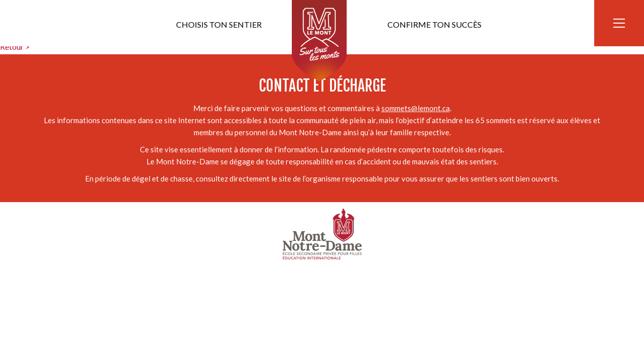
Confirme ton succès (434, 24)
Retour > (15, 47)
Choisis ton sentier (219, 24)
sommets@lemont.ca (416, 108)
